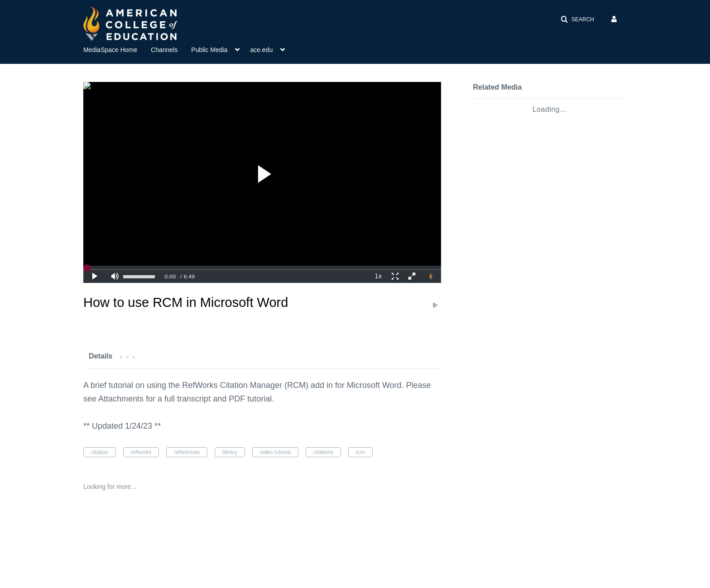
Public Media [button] (209, 50)
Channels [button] (164, 50)
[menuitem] (117, 49)
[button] (577, 19)
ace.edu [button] (261, 50)
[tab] (101, 356)
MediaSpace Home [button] (110, 50)
